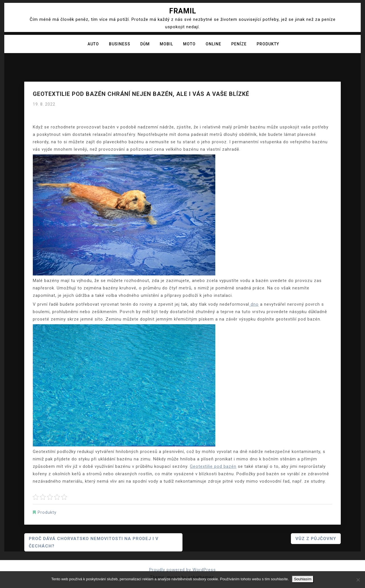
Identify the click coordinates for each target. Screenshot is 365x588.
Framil (183, 11)
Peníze (239, 44)
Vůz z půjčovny (316, 539)
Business (120, 44)
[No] (358, 580)
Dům (145, 44)
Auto (93, 44)
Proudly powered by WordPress (182, 570)
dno (254, 304)
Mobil (166, 44)
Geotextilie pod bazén (213, 466)
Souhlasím (303, 579)
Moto (189, 44)
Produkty (268, 44)
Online (213, 44)
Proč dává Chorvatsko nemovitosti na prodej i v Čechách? (94, 542)
